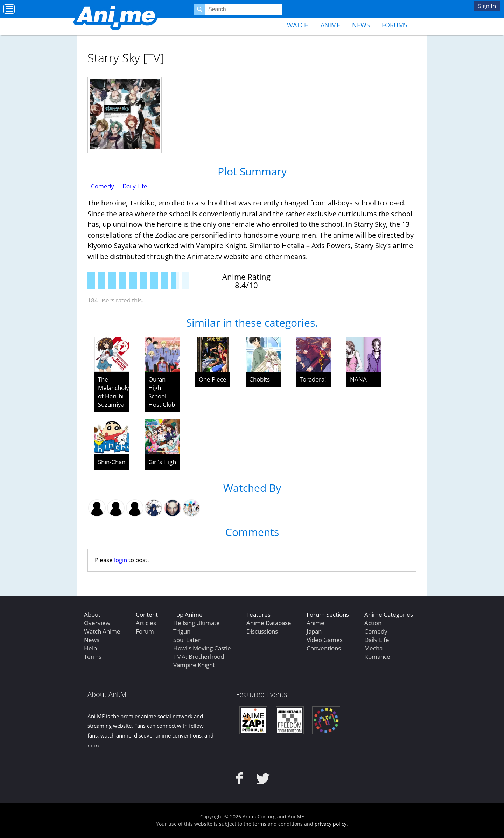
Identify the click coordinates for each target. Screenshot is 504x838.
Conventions (324, 648)
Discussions (262, 631)
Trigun (182, 631)
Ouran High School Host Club (162, 392)
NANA (358, 379)
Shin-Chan (112, 462)
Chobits (260, 379)
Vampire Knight (194, 665)
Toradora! (313, 379)
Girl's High (162, 462)
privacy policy (331, 824)
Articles (146, 623)
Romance (377, 657)
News (361, 25)
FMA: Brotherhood (199, 657)
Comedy (103, 186)
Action (373, 623)
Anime (330, 25)
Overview (97, 623)
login (121, 560)
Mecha (373, 648)
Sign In (487, 6)
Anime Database (269, 623)
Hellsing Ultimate (197, 623)
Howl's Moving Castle (202, 648)
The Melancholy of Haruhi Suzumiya (114, 392)
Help (90, 648)
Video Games (325, 640)
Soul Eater (187, 640)
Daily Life (135, 186)
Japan (314, 631)
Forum (145, 631)
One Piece (213, 379)
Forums (395, 25)
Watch (298, 25)
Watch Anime (102, 631)
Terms (93, 657)
